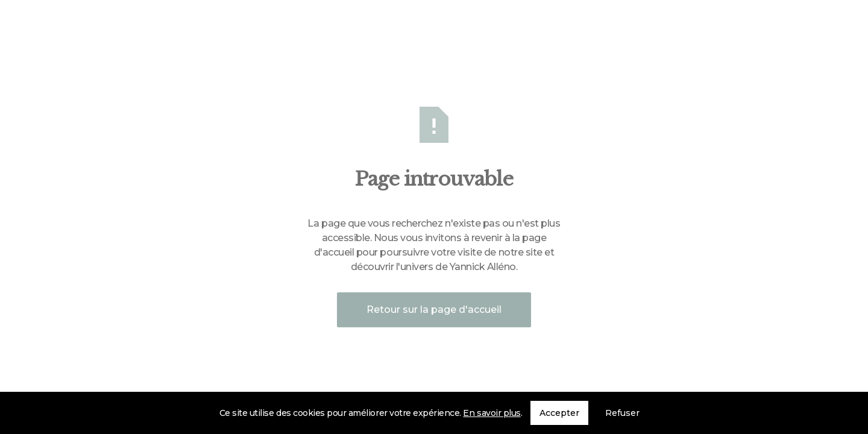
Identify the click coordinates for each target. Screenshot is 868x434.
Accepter (559, 413)
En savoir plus (492, 413)
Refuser (622, 413)
